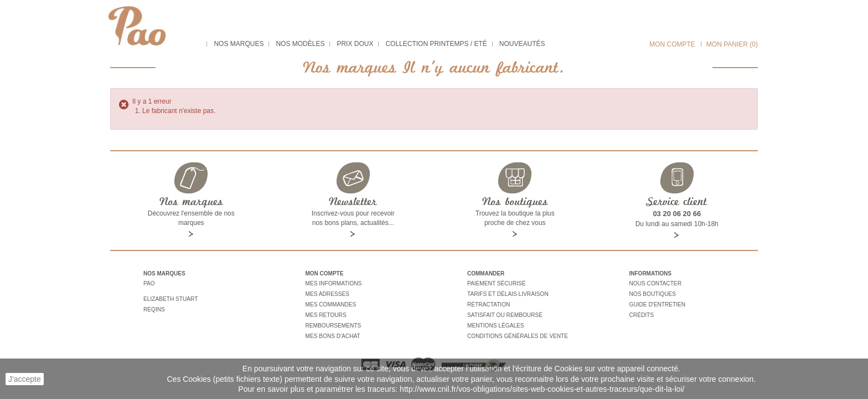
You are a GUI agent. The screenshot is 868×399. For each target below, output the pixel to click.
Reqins (154, 308)
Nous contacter (655, 283)
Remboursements (333, 324)
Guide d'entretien (657, 303)
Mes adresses (327, 293)
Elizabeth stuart (170, 298)
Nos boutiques (652, 293)
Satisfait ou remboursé (504, 314)
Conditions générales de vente (517, 334)
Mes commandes (331, 303)
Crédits (642, 314)
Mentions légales (495, 324)
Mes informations (333, 283)
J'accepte (25, 379)
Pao (149, 283)
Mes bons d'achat (333, 334)
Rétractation (488, 303)
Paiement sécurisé (496, 283)
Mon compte (672, 44)
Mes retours (326, 314)
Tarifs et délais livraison (507, 293)
